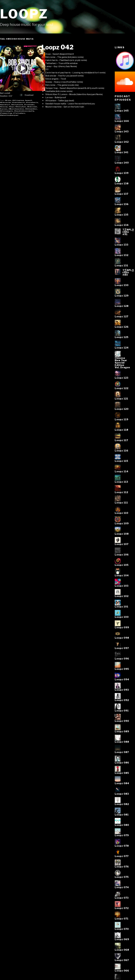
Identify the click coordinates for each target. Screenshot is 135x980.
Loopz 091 (122, 711)
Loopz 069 (122, 939)
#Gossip (4, 107)
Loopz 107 (122, 544)
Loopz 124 (122, 348)
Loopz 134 (122, 225)
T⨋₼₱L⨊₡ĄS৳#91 (128, 232)
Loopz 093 (122, 690)
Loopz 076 (122, 867)
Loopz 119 (122, 419)
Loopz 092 (122, 700)
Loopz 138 (122, 183)
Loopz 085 (122, 773)
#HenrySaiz (21, 107)
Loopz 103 (122, 586)
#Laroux (4, 109)
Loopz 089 (122, 731)
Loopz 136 (122, 204)
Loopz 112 (121, 492)
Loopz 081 (122, 815)
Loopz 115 (121, 461)
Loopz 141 (122, 152)
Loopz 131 (121, 265)
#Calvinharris (19, 102)
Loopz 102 (122, 596)
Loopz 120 (122, 409)
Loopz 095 (122, 669)
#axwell (29, 100)
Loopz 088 (122, 742)
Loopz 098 (122, 638)
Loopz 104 (122, 575)
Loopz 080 (122, 825)
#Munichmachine (16, 109)
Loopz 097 (122, 648)
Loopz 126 (122, 327)
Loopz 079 (122, 835)
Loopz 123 (122, 378)
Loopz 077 (122, 856)
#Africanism (18, 100)
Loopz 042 (58, 47)
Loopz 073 (122, 898)
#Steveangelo (7, 111)
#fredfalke (29, 105)
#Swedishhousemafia (24, 111)
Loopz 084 (122, 783)
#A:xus (8, 100)
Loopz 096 (122, 659)
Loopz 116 (122, 451)
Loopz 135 (122, 215)
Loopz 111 (121, 503)
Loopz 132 (122, 255)
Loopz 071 (122, 919)
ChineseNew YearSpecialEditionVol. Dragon (122, 363)
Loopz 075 (122, 877)
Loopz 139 (122, 173)
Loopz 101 (122, 607)
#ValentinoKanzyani (9, 115)
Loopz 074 (122, 887)
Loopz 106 (122, 555)
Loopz (24, 14)
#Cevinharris (32, 102)
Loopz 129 (122, 296)
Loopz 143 (122, 131)
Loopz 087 (122, 752)
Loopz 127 (122, 316)
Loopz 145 (122, 111)
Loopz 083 (122, 794)
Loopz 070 (122, 929)
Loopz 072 (122, 908)
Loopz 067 (122, 960)
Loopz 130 (122, 285)
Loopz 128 (122, 306)
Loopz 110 (122, 513)
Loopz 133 (122, 245)
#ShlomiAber (31, 109)
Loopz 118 (122, 430)
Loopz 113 (121, 482)
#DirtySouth (17, 105)
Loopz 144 (122, 121)
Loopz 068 (122, 950)
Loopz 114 (122, 471)
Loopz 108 (122, 534)
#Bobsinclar (6, 102)
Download (27, 95)
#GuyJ (12, 107)
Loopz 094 (122, 679)
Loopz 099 (122, 627)
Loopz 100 (122, 617)
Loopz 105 (122, 565)
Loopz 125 (122, 337)
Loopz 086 (122, 763)
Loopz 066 (122, 971)
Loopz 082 (122, 804)
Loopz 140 (122, 163)
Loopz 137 (122, 194)
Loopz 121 (121, 399)
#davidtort (5, 105)
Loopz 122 (122, 388)
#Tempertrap (6, 113)
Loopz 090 (122, 721)
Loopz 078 (122, 846)
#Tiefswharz (19, 113)
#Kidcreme (32, 107)
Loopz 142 (122, 142)
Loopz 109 (122, 523)
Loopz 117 (121, 440)
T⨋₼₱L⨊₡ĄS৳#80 (128, 272)
